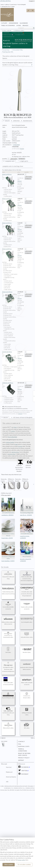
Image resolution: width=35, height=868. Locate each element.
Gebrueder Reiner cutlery (27, 635)
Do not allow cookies (24, 865)
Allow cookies (9, 865)
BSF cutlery (27, 726)
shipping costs (24, 746)
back (3, 738)
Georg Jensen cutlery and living (8, 575)
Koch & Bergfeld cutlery (27, 620)
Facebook (25, 767)
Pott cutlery (8, 650)
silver (15, 427)
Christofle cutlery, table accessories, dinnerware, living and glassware (27, 591)
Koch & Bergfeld (22, 5)
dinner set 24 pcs (10, 199)
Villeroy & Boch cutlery (8, 726)
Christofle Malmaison (8, 506)
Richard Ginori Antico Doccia (8, 528)
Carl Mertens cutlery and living (8, 711)
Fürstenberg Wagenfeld (27, 506)
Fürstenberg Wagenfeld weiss (8, 551)
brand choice (13, 5)
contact (21, 742)
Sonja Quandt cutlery (8, 635)
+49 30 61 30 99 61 (5, 1)
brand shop (6, 50)
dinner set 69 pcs (10, 249)
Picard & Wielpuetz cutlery (8, 695)
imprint (21, 760)
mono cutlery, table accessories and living (8, 681)
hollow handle (10, 442)
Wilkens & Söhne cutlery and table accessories (8, 621)
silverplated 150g (18, 50)
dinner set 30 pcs (10, 223)
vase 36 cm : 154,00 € (26, 515)
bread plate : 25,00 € (7, 538)
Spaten (13, 6)
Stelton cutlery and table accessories (27, 681)
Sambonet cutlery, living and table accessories (27, 666)
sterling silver (15, 452)
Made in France (8, 35)
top (32, 738)
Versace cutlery (27, 695)
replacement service (9, 37)
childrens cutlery (19, 30)
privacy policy (24, 758)
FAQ (20, 744)
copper (13, 431)
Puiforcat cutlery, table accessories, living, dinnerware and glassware (27, 576)
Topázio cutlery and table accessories (27, 606)
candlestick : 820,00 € (7, 515)
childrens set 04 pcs (10, 383)
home (2, 5)
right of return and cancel (24, 754)
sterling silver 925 (6, 6)
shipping (22, 149)
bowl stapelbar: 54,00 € (8, 561)
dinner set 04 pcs (10, 175)
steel (16, 444)
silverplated (16, 145)
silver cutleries (7, 30)
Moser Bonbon (27, 550)
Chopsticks (6, 33)
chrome (20, 446)
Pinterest (25, 774)
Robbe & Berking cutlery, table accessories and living (8, 590)
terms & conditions (23, 750)
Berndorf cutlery (27, 650)
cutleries (7, 5)
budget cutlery (20, 35)
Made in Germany (18, 33)
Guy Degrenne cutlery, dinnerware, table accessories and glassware (8, 667)
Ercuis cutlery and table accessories (8, 606)
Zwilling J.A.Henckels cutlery (27, 711)
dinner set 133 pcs (10, 292)
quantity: (5, 159)
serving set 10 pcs (10, 352)
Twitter (24, 771)
